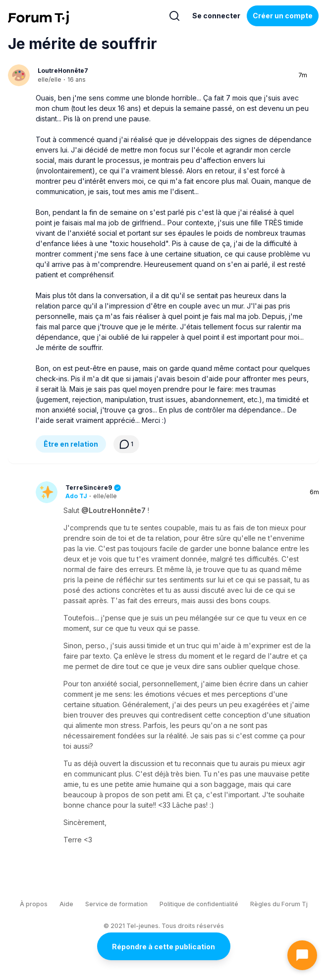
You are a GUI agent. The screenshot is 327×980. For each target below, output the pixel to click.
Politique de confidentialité (199, 904)
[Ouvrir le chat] (302, 955)
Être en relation (71, 444)
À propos (34, 904)
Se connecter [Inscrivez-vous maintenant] (216, 16)
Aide (66, 904)
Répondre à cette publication (163, 947)
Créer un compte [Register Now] (283, 16)
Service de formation (116, 904)
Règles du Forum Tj (279, 904)
